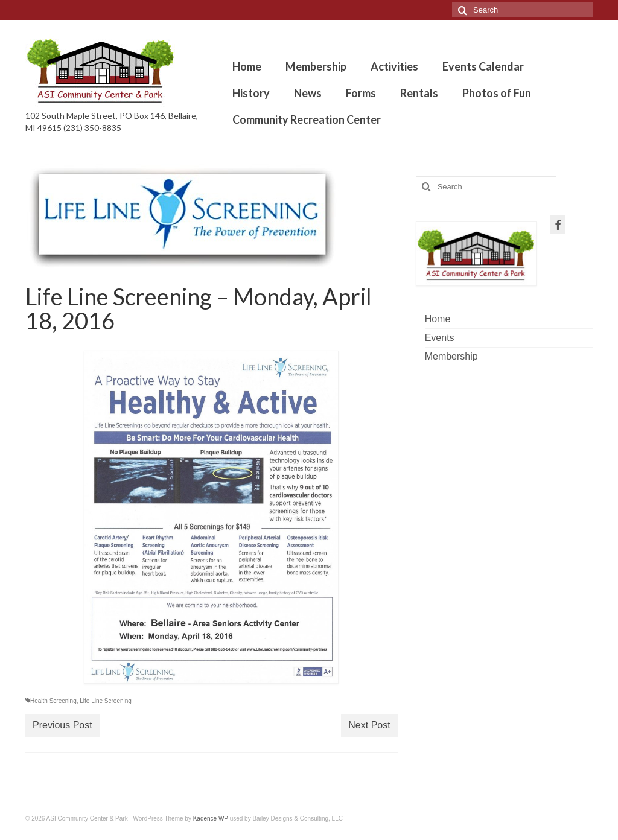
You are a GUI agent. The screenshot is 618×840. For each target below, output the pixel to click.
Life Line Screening (106, 701)
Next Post (369, 725)
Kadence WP (211, 819)
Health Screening (53, 701)
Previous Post (62, 725)
